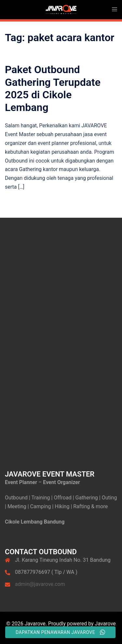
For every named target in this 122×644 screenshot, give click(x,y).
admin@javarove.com (40, 584)
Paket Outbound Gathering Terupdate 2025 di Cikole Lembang (53, 88)
